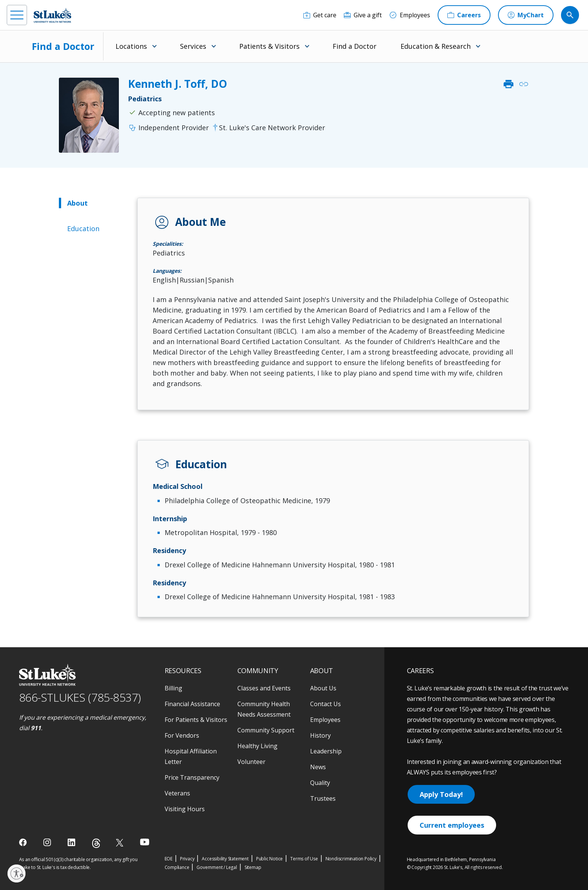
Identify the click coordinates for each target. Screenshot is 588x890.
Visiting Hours (185, 809)
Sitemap (253, 867)
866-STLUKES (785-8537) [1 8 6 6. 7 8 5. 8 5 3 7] (80, 697)
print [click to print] (508, 84)
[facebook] (24, 842)
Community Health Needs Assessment (264, 709)
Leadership (326, 751)
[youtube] (145, 842)
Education (83, 229)
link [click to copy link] (523, 84)
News (318, 767)
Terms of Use (304, 859)
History (320, 735)
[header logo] (52, 15)
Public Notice (269, 859)
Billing (173, 688)
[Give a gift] (363, 15)
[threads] (96, 843)
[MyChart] (526, 15)
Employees (325, 720)
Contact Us (325, 704)
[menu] (17, 15)
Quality (320, 783)
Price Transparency (192, 777)
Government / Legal (217, 867)
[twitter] (121, 843)
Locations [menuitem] (131, 46)
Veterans (177, 793)
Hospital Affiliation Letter (191, 756)
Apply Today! (441, 794)
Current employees (452, 825)
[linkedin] (72, 842)
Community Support (266, 730)
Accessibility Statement (225, 859)
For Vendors (182, 735)
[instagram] (48, 842)
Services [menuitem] (193, 46)
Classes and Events (264, 688)
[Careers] (464, 15)
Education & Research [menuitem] (436, 46)
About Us (323, 688)
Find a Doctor (63, 46)
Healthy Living (257, 746)
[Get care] (320, 15)
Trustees (323, 798)
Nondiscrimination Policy (351, 859)
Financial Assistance (192, 704)
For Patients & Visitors (196, 720)
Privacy (187, 859)
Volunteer (251, 762)
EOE (169, 859)
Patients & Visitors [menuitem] (269, 46)
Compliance (177, 867)
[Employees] (410, 15)
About (77, 203)
